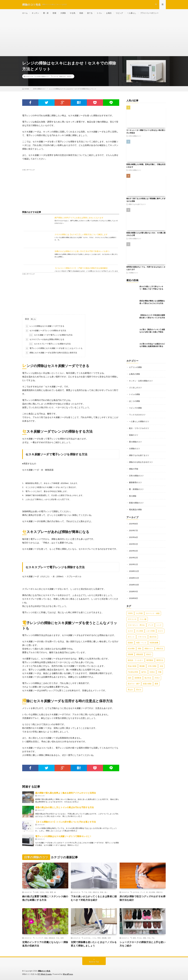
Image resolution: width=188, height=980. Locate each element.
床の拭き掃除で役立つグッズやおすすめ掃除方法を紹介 (143, 898)
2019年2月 (133, 558)
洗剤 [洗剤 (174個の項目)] (130, 678)
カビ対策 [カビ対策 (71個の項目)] (139, 613)
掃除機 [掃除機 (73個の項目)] (130, 654)
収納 (81, 13)
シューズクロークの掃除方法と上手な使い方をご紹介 (143, 944)
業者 (102, 892)
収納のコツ (134, 435)
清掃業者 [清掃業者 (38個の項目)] (138, 678)
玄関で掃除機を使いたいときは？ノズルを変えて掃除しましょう (94, 944)
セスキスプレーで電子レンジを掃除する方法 (50, 344)
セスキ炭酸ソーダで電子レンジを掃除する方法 (51, 335)
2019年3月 (133, 551)
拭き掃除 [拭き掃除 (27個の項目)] (131, 648)
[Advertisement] (94, 36)
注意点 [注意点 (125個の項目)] (152, 672)
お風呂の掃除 (134, 374)
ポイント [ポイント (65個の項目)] (131, 637)
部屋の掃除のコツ (136, 503)
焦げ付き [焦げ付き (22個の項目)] (148, 678)
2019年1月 (133, 564)
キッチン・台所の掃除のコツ (141, 381)
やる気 (73, 13)
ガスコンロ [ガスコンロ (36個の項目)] (132, 619)
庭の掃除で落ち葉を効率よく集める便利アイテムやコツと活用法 (66, 793)
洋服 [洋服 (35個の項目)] (160, 672)
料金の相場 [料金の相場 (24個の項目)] (132, 666)
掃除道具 (52, 938)
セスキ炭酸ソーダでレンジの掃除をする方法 (46, 331)
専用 (99, 938)
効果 (37, 892)
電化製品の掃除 (135, 509)
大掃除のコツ (133, 273)
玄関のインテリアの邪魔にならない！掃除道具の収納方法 (45, 944)
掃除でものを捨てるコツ (137, 204)
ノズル (94, 938)
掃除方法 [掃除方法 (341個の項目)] (160, 648)
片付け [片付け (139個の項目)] (157, 678)
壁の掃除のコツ (135, 442)
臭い (106, 892)
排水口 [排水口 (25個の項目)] (149, 654)
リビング (119, 13)
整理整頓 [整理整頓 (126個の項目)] (150, 660)
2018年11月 (134, 578)
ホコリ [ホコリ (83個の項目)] (161, 631)
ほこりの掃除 (134, 401)
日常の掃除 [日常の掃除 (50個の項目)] (152, 666)
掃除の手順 (134, 469)
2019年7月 (133, 530)
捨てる (90, 13)
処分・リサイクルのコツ (139, 428)
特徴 (47, 892)
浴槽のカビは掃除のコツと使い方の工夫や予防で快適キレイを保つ (82, 251)
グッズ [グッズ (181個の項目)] (151, 625)
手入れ (139, 938)
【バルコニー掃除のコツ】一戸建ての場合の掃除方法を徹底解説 (81, 268)
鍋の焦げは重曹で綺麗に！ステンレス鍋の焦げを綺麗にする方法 (45, 898)
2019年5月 (133, 544)
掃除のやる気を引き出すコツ (141, 462)
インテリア (39, 938)
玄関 (62, 938)
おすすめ (136, 892)
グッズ (143, 892)
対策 (90, 892)
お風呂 (109, 13)
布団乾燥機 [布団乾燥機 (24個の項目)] (154, 643)
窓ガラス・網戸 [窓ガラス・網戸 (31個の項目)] (134, 684)
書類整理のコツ (135, 482)
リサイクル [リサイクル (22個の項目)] (142, 637)
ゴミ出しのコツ (135, 388)
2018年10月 (134, 585)
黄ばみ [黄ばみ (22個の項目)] (130, 690)
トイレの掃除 (134, 394)
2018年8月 (133, 598)
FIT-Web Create (45, 974)
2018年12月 (134, 571)
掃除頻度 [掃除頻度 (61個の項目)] (140, 654)
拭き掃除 (152, 892)
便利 (134, 938)
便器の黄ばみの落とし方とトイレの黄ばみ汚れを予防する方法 (64, 807)
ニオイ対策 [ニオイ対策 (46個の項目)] (150, 631)
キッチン (35, 13)
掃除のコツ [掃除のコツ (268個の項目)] (149, 648)
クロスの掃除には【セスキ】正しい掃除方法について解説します (81, 234)
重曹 (51, 892)
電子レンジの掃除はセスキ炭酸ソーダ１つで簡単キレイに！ (63, 836)
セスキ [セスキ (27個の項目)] (130, 631)
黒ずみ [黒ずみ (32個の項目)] (139, 690)
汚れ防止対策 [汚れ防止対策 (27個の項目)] (133, 672)
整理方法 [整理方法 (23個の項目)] (160, 660)
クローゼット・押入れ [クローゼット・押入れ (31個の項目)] (136, 625)
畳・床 (46, 13)
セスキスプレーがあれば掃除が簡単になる (45, 339)
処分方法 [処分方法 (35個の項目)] (153, 637)
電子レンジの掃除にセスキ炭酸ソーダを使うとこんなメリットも (54, 348)
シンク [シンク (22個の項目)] (159, 625)
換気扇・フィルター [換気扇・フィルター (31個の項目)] (135, 660)
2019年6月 (133, 537)
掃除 (145, 938)
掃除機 (104, 938)
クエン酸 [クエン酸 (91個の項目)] (143, 619)
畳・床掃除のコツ (136, 489)
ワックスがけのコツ (137, 415)
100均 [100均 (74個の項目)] (130, 613)
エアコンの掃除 (135, 367)
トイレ (99, 13)
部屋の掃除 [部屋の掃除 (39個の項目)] (147, 684)
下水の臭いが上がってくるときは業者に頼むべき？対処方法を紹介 (94, 898)
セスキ (56, 76)
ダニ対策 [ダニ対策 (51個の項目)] (140, 631)
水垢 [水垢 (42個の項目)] (161, 666)
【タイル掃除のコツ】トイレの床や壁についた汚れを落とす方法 (66, 822)
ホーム (25, 13)
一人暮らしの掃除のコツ (139, 421)
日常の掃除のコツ (43, 76)
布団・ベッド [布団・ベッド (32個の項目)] (141, 643)
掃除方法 (62, 76)
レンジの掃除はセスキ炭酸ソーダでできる (45, 326)
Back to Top (94, 962)
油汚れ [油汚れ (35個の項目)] (144, 672)
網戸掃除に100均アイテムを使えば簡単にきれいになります (79, 218)
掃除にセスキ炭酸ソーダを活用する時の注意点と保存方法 (51, 353)
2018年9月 (133, 591)
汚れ (153, 938)
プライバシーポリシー (149, 13)
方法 (58, 938)
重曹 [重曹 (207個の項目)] (156, 684)
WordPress (68, 974)
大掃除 (63, 13)
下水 (86, 892)
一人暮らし (132, 13)
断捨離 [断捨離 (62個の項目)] (142, 666)
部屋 (54, 13)
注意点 (69, 76)
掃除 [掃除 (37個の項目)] (140, 648)
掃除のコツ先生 (44, 971)
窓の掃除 (133, 496)
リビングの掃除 (135, 408)
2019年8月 (133, 524)
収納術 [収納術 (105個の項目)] (130, 643)
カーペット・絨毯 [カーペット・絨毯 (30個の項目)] (153, 613)
